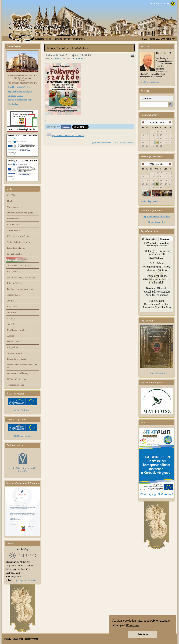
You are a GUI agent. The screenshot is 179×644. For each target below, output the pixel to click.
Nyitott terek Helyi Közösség (21, 277)
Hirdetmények (15, 219)
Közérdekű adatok (16, 248)
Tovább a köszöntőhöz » (150, 82)
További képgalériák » (150, 201)
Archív (11, 318)
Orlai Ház (12, 312)
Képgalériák (13, 347)
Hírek (10, 201)
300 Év (11, 301)
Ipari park (12, 271)
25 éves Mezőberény (17, 379)
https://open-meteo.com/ (25, 580)
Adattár (11, 336)
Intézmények (14, 224)
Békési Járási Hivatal (17, 359)
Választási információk (19, 260)
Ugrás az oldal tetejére (101, 143)
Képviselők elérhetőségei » (20, 91)
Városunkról (14, 207)
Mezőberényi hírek (17, 330)
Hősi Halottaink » (157, 373)
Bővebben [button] (132, 625)
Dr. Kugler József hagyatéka (21, 289)
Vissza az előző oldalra (124, 143)
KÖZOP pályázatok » (22, 436)
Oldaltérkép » (14, 104)
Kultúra (58, 58)
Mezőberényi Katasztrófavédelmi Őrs (22, 366)
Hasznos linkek (14, 342)
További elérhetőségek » (19, 87)
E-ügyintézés (14, 283)
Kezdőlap (40, 39)
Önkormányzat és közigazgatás (22, 213)
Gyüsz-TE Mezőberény (18, 373)
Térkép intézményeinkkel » (20, 100)
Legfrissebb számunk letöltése (157, 216)
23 (157, 142)
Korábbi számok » (157, 222)
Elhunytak (164, 239)
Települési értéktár (16, 385)
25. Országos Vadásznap (19, 266)
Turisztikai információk (19, 242)
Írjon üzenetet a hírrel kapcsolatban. (68, 135)
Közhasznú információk (19, 236)
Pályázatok (13, 307)
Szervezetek (14, 230)
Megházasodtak (149, 239)
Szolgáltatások (15, 254)
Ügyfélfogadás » (15, 96)
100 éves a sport (15, 353)
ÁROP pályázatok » (22, 410)
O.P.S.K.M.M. (80, 58)
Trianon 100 (14, 295)
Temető (11, 324)
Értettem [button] (143, 634)
